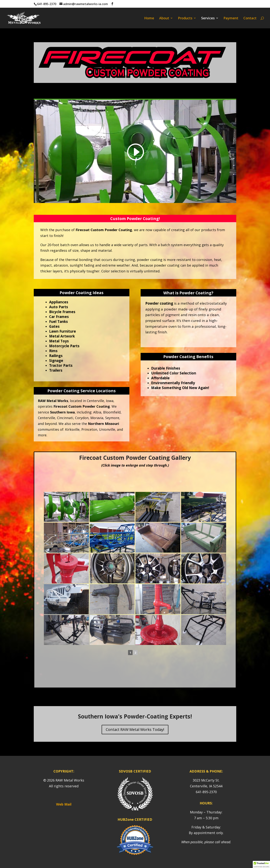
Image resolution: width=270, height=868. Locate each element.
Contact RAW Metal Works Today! (135, 729)
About (164, 18)
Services (208, 18)
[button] (261, 864)
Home (149, 18)
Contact (250, 18)
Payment (231, 18)
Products (185, 18)
